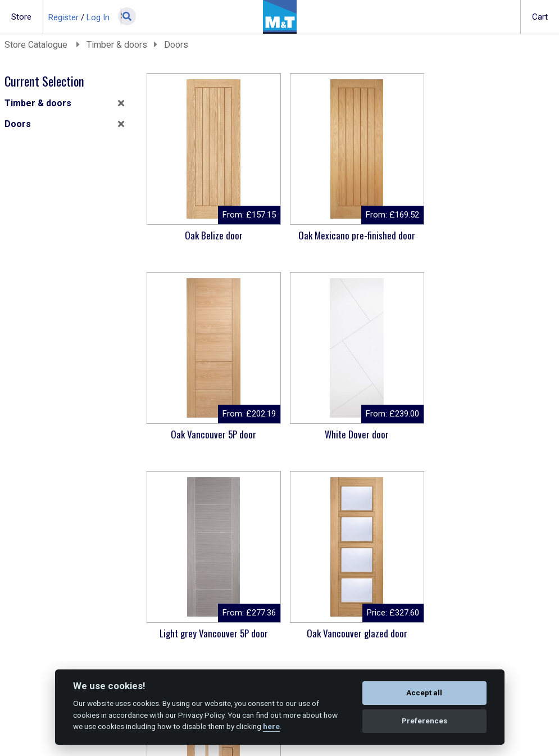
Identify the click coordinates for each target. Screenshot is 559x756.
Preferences (424, 721)
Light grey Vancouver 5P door (348, 434)
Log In (98, 17)
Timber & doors (117, 45)
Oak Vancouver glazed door (486, 434)
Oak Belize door (211, 235)
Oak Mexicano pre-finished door (348, 235)
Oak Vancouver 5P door (485, 235)
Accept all (424, 693)
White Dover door (211, 434)
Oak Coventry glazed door (211, 633)
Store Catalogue (37, 45)
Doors (176, 45)
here (271, 726)
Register (63, 17)
